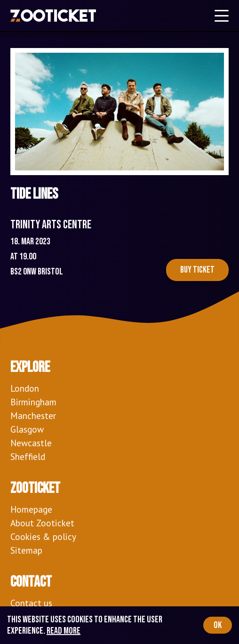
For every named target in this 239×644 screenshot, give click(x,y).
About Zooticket (42, 523)
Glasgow (27, 429)
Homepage (31, 509)
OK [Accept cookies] (218, 625)
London (25, 388)
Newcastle (31, 443)
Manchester (33, 415)
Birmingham (33, 402)
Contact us (31, 603)
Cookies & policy (43, 536)
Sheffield (28, 456)
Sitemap (26, 550)
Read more (64, 631)
